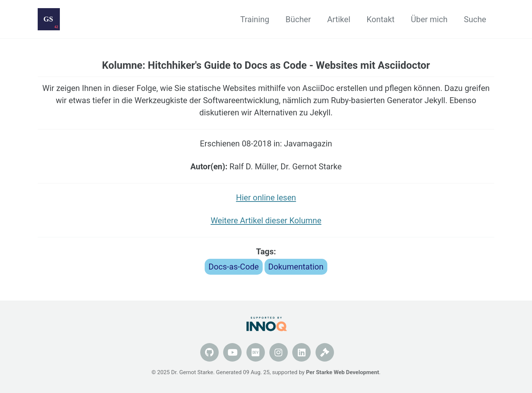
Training (255, 19)
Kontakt (381, 19)
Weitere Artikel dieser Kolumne (266, 221)
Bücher (298, 19)
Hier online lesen (266, 198)
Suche (475, 19)
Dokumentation (296, 267)
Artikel (339, 19)
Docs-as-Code (233, 267)
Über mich (429, 19)
